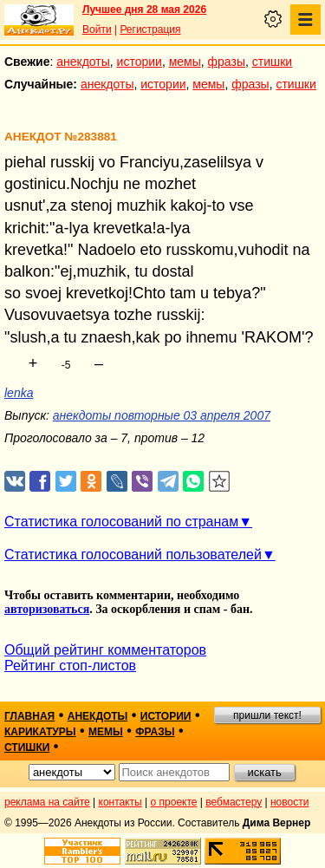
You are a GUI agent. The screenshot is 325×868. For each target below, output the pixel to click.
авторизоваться (47, 609)
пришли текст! (267, 715)
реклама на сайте (47, 802)
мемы (185, 62)
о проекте (174, 802)
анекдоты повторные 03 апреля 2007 (162, 415)
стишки (272, 62)
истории (140, 62)
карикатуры (40, 732)
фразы (227, 62)
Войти (97, 29)
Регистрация (150, 29)
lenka (19, 393)
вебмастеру (234, 802)
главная (29, 716)
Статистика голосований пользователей (133, 555)
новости (289, 802)
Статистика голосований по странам (121, 522)
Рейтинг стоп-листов (70, 666)
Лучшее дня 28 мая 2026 (144, 10)
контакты (120, 802)
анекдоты (83, 62)
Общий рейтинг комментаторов (105, 650)
